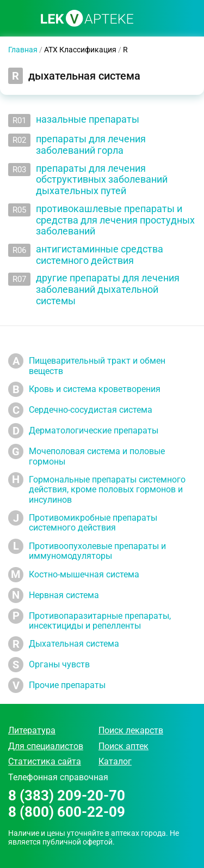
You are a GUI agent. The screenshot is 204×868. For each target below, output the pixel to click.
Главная (23, 50)
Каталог (115, 761)
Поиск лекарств (131, 730)
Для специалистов (46, 746)
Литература (32, 730)
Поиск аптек (123, 746)
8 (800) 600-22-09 (67, 812)
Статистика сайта (45, 761)
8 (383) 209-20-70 (67, 796)
